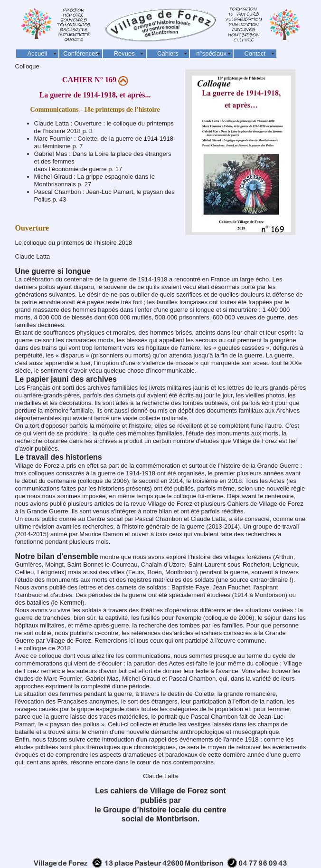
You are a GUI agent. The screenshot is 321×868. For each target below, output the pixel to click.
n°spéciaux (211, 53)
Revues (124, 53)
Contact (255, 53)
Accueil (37, 53)
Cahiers (168, 53)
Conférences (81, 53)
